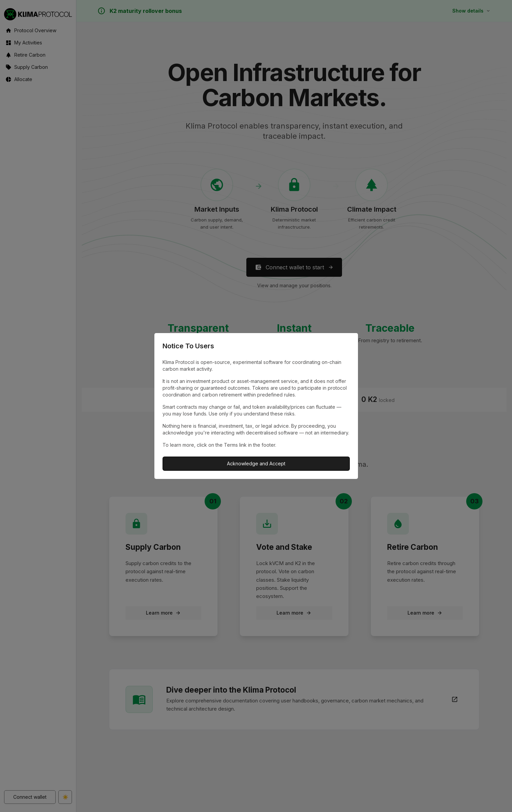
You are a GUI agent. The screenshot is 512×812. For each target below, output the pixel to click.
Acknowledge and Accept (256, 463)
